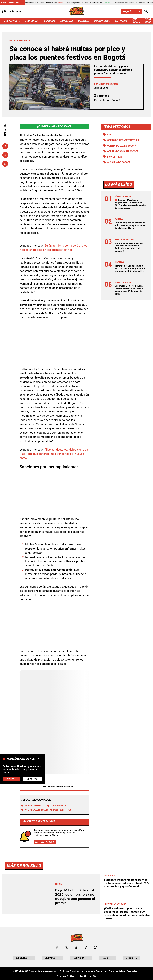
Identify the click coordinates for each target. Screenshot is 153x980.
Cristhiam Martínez (109, 84)
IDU (109, 135)
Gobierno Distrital (58, 806)
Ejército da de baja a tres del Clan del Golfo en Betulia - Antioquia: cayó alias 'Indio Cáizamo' (129, 247)
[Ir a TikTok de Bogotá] (86, 947)
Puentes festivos (61, 810)
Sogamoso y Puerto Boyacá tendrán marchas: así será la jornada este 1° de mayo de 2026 (129, 290)
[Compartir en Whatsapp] (5, 164)
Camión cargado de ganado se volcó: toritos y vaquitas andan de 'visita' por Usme (130, 225)
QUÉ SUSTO (136, 21)
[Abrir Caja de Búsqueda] (146, 11)
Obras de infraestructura (123, 140)
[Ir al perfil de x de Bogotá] (66, 947)
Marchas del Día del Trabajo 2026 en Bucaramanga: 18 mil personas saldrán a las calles (130, 268)
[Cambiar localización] (131, 11)
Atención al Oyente (94, 971)
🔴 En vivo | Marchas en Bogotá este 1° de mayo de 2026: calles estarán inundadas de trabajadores (131, 204)
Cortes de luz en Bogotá (122, 146)
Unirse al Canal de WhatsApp (54, 126)
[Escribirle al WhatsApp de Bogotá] (95, 947)
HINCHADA (67, 21)
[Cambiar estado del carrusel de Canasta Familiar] (23, 3)
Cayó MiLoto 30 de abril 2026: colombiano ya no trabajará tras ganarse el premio (75, 896)
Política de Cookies (65, 976)
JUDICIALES (32, 21)
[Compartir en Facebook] (5, 146)
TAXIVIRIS (50, 21)
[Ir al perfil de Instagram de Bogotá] (76, 947)
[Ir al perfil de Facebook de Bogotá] (57, 947)
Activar (11, 779)
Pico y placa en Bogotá (35, 810)
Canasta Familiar (10, 2)
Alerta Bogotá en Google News (54, 786)
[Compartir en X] (5, 155)
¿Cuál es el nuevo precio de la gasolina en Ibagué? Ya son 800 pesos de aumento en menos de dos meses (127, 913)
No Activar (32, 779)
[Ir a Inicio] (76, 11)
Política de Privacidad (69, 971)
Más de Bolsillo (24, 865)
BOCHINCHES (102, 21)
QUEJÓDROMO (12, 21)
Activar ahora (45, 842)
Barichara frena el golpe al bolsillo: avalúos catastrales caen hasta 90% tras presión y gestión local (127, 883)
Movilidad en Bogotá (33, 806)
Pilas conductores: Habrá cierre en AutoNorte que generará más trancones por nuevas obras (54, 454)
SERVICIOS (121, 21)
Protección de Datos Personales (123, 971)
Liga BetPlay (115, 157)
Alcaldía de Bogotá (119, 162)
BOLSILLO (84, 21)
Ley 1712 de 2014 (88, 976)
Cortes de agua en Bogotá (123, 151)
